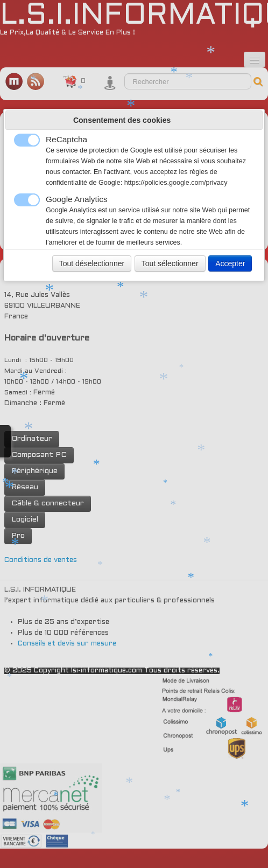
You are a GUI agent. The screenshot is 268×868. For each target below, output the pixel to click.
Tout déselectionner (92, 263)
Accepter (230, 263)
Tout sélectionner (170, 263)
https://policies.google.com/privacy (176, 183)
